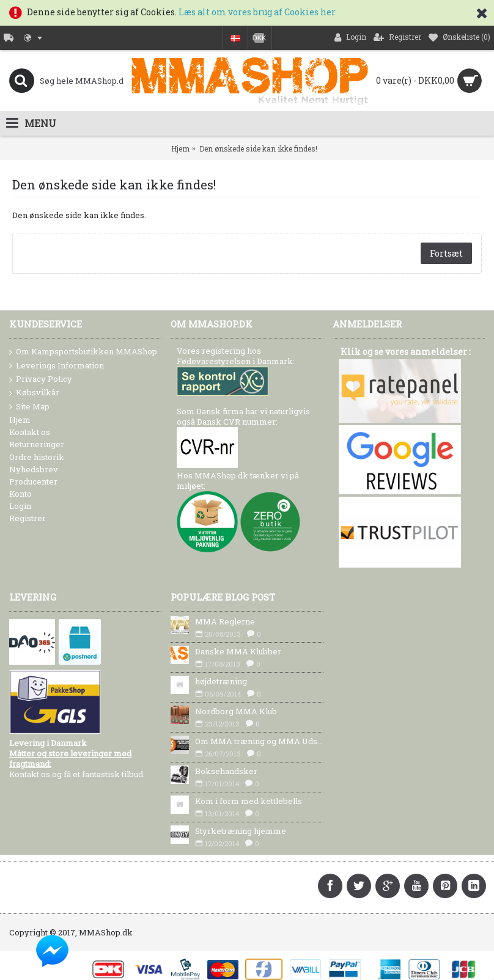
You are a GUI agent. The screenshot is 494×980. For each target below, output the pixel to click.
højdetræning (221, 681)
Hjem (180, 148)
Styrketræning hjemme (241, 831)
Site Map (29, 407)
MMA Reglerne (225, 621)
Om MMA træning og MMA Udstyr (259, 741)
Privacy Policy (41, 379)
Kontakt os (30, 432)
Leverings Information (57, 366)
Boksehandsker (226, 771)
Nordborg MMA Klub (236, 711)
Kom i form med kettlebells (249, 801)
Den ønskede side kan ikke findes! (258, 148)
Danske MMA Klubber (238, 651)
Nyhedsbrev (34, 469)
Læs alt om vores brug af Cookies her (257, 12)
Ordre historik (37, 457)
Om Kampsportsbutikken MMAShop (83, 352)
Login (20, 506)
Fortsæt (446, 253)
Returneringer (37, 444)
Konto (20, 494)
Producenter (33, 481)
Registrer (28, 518)
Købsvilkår (34, 393)
